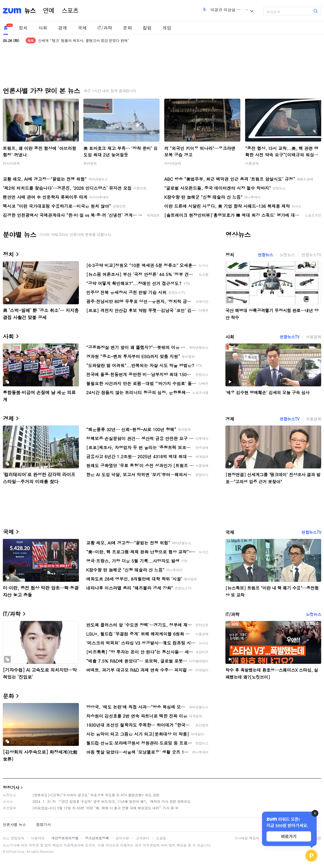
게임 (167, 28)
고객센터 (143, 838)
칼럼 (147, 28)
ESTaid (11, 852)
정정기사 (11, 787)
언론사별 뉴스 (14, 824)
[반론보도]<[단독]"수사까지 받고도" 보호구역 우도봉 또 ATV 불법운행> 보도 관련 (96, 795)
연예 (49, 11)
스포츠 (70, 11)
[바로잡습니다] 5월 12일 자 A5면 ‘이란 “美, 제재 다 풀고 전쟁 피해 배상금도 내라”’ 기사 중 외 (106, 808)
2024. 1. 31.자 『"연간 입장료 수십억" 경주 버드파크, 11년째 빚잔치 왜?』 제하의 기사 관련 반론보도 (112, 801)
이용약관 (38, 838)
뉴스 (30, 11)
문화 (127, 28)
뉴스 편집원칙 (14, 838)
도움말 (161, 838)
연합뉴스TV (311, 255)
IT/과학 (105, 28)
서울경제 (252, 163)
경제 (63, 28)
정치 (23, 28)
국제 (82, 28)
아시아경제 (11, 163)
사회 (43, 28)
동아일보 (90, 163)
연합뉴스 (265, 255)
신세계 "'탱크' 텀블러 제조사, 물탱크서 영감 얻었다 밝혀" (84, 40)
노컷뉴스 (287, 255)
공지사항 (122, 838)
